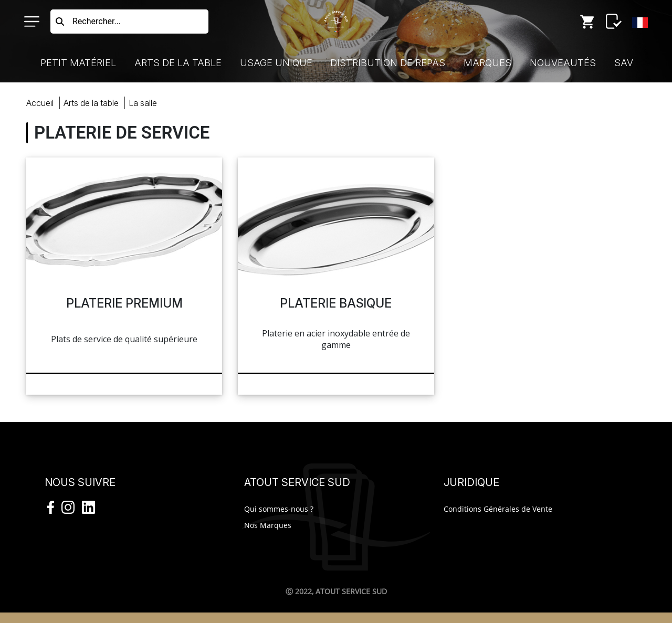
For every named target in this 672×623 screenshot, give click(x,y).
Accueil (40, 103)
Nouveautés (563, 63)
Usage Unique (276, 63)
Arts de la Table (178, 63)
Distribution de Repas (388, 63)
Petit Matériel (78, 63)
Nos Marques (268, 525)
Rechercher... (97, 21)
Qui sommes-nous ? (279, 509)
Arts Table (91, 103)
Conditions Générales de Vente (498, 509)
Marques (487, 63)
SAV (624, 63)
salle (143, 103)
